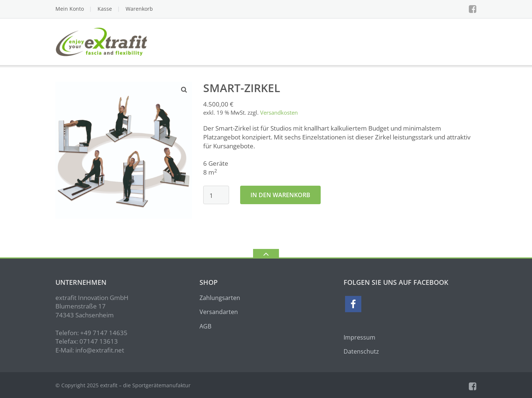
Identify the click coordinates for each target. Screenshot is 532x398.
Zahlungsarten (220, 298)
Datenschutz (361, 351)
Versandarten (219, 312)
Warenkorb (139, 9)
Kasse (105, 9)
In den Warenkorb (280, 195)
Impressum (359, 337)
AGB (205, 326)
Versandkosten (279, 112)
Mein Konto (70, 9)
